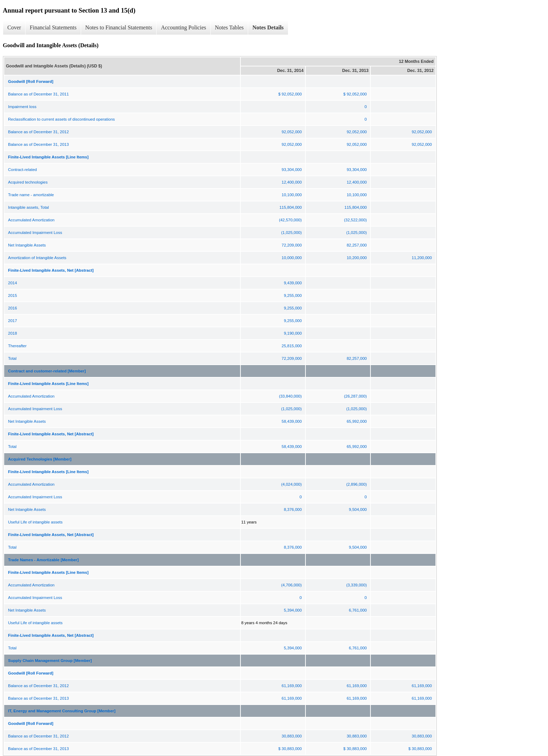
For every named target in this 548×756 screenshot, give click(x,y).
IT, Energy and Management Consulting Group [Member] (62, 711)
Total (12, 358)
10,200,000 (357, 258)
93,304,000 (292, 170)
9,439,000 (293, 283)
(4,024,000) (292, 484)
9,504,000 (358, 509)
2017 (13, 321)
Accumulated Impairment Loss (35, 233)
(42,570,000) (290, 220)
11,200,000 (422, 258)
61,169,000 (292, 686)
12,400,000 (292, 182)
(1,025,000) (292, 233)
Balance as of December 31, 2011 (38, 94)
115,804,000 (290, 207)
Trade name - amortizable (31, 195)
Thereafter (17, 346)
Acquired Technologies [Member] (40, 459)
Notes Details (268, 27)
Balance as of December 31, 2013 (38, 144)
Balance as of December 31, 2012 (38, 132)
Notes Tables (229, 27)
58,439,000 (292, 421)
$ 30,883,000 (290, 749)
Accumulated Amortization (31, 220)
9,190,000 (293, 333)
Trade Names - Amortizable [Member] (43, 560)
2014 (13, 283)
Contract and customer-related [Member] (47, 371)
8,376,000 (293, 509)
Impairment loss (22, 107)
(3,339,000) (357, 585)
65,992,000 (357, 421)
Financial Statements (53, 27)
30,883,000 (292, 736)
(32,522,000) (355, 220)
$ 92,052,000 (290, 94)
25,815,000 (292, 346)
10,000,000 (292, 258)
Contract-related (22, 170)
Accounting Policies (183, 27)
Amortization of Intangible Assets (37, 258)
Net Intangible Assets (27, 245)
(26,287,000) (355, 396)
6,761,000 (358, 610)
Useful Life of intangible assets (35, 522)
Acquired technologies (28, 182)
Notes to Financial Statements (119, 27)
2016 (13, 308)
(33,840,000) (290, 396)
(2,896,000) (357, 484)
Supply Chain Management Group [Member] (50, 661)
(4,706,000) (292, 585)
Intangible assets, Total (28, 207)
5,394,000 (293, 610)
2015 (13, 295)
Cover (14, 27)
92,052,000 (292, 132)
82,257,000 (357, 245)
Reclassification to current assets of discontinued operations (62, 119)
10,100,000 (292, 195)
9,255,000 (293, 295)
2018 (13, 333)
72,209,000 (292, 245)
